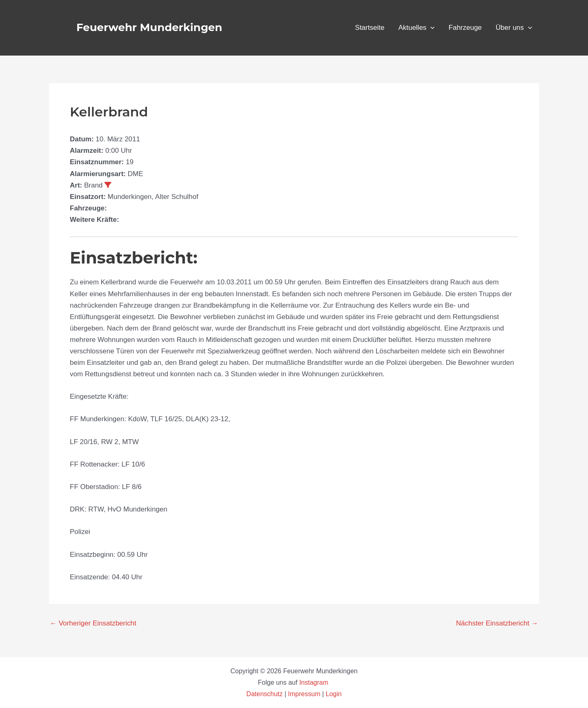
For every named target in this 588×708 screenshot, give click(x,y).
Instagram (315, 682)
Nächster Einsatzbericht (497, 623)
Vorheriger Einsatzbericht (93, 623)
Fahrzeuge (465, 28)
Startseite (370, 28)
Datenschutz (265, 694)
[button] (430, 28)
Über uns (514, 28)
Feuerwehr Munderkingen (149, 27)
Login (334, 694)
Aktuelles (416, 28)
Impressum (304, 694)
